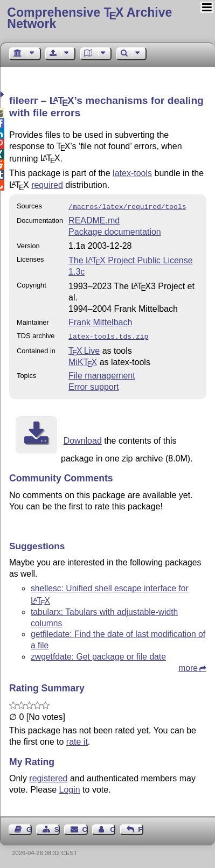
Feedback (141, 827)
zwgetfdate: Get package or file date (98, 654)
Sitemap (57, 827)
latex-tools (132, 173)
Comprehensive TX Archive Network (89, 18)
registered (48, 776)
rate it (77, 740)
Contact (85, 827)
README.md (94, 219)
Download (83, 439)
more (188, 666)
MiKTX (83, 360)
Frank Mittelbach (100, 321)
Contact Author (113, 827)
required (47, 185)
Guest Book (29, 827)
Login (70, 787)
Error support (93, 385)
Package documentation (115, 231)
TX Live (84, 349)
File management (102, 373)
